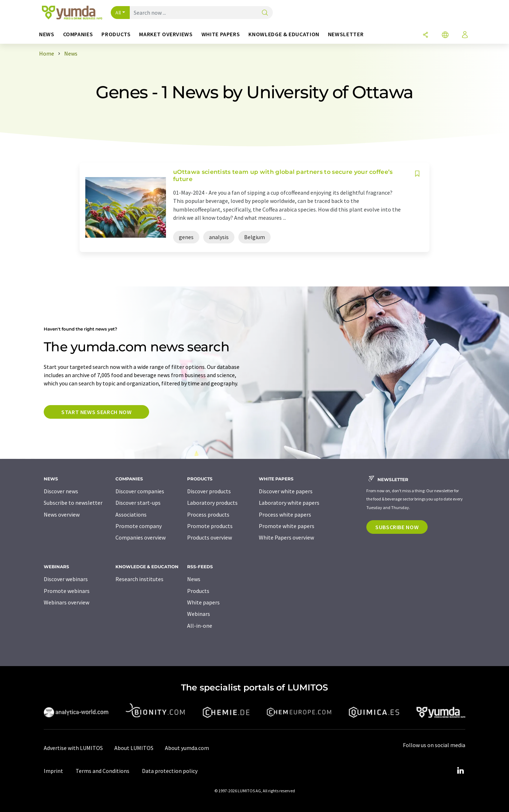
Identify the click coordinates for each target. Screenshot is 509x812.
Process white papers (285, 514)
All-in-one (200, 626)
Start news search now (96, 412)
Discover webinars (66, 579)
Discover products (209, 491)
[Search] (265, 13)
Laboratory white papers (289, 503)
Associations (131, 514)
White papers (203, 602)
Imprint (53, 771)
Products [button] (116, 34)
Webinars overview (66, 602)
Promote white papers (287, 526)
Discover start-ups (138, 503)
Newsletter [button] (346, 34)
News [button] (47, 34)
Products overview (210, 537)
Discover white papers (286, 491)
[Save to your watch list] (417, 174)
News (194, 579)
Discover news (61, 491)
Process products (208, 514)
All (118, 13)
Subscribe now (397, 527)
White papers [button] (221, 34)
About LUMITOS (134, 748)
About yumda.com (187, 748)
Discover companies (140, 491)
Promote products (210, 526)
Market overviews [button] (166, 34)
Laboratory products (212, 503)
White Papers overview (286, 537)
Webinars (199, 614)
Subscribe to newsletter (73, 503)
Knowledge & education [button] (284, 34)
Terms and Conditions (103, 771)
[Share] (425, 35)
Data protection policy (170, 771)
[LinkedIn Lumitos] (460, 771)
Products (198, 591)
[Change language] (445, 35)
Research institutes (139, 579)
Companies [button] (78, 34)
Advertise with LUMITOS (73, 748)
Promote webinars (67, 591)
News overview (62, 514)
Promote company (139, 526)
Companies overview (141, 537)
